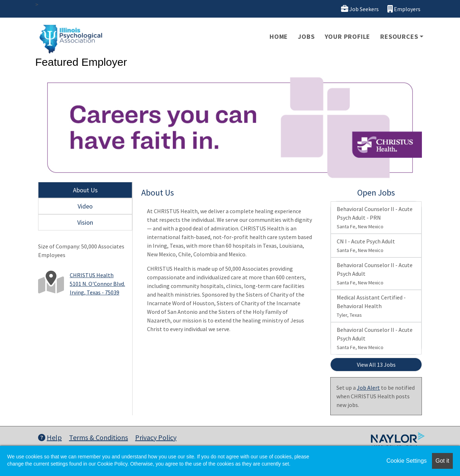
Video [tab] (85, 206)
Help (50, 437)
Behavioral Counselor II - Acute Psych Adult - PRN (375, 218)
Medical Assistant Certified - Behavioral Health (371, 306)
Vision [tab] (85, 222)
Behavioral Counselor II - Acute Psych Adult (375, 274)
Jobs (306, 36)
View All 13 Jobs (376, 365)
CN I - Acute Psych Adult (366, 246)
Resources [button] (399, 36)
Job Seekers (360, 9)
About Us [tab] (85, 190)
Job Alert (368, 388)
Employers (404, 9)
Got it (442, 461)
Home (279, 36)
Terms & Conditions (98, 437)
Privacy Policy (156, 437)
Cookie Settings (406, 461)
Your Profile (348, 36)
